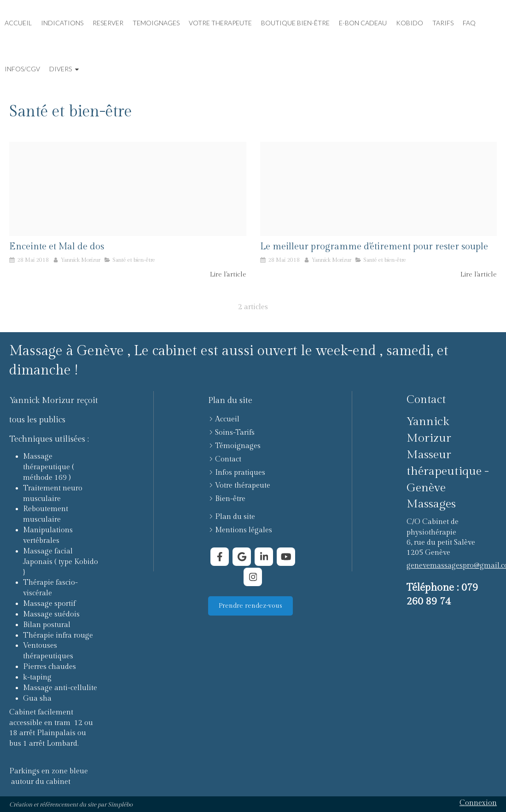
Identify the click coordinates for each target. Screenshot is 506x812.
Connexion (478, 803)
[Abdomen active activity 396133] (128, 189)
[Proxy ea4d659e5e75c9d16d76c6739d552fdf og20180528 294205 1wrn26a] (379, 189)
